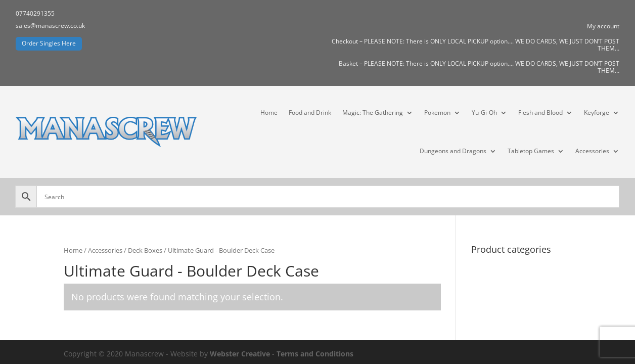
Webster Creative (240, 354)
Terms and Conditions (315, 354)
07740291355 (35, 13)
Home (269, 112)
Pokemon (437, 112)
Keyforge (597, 112)
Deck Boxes (145, 250)
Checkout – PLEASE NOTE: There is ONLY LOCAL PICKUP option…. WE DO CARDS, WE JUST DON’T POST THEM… (475, 45)
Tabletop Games (531, 151)
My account (603, 27)
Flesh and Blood (540, 112)
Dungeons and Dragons (453, 151)
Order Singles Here (49, 43)
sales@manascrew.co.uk (50, 26)
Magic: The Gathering (373, 112)
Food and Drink (310, 112)
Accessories (592, 151)
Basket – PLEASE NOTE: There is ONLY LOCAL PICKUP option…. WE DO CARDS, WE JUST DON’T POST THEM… (479, 67)
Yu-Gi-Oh (484, 112)
